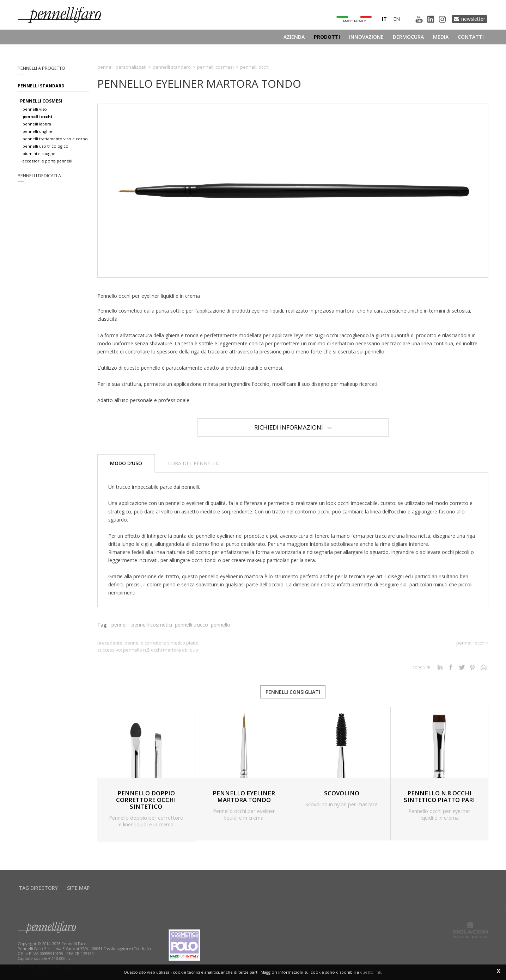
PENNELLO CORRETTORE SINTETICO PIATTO (161, 643)
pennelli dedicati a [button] (39, 176)
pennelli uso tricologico (45, 146)
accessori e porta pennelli (47, 161)
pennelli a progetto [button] (41, 68)
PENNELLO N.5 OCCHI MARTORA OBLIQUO (161, 650)
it (384, 19)
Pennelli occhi (255, 67)
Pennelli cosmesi (215, 67)
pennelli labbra (37, 124)
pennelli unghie (37, 131)
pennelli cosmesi (41, 101)
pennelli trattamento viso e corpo (55, 139)
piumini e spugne (39, 153)
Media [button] (441, 37)
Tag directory (38, 888)
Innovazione (366, 37)
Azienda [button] (294, 37)
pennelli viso (35, 109)
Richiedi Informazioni (293, 427)
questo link (371, 972)
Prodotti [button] (327, 37)
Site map (78, 888)
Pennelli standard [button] (41, 86)
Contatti (471, 37)
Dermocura (408, 37)
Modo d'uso (126, 463)
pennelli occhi (37, 116)
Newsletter (473, 19)
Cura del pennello (194, 463)
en (397, 19)
